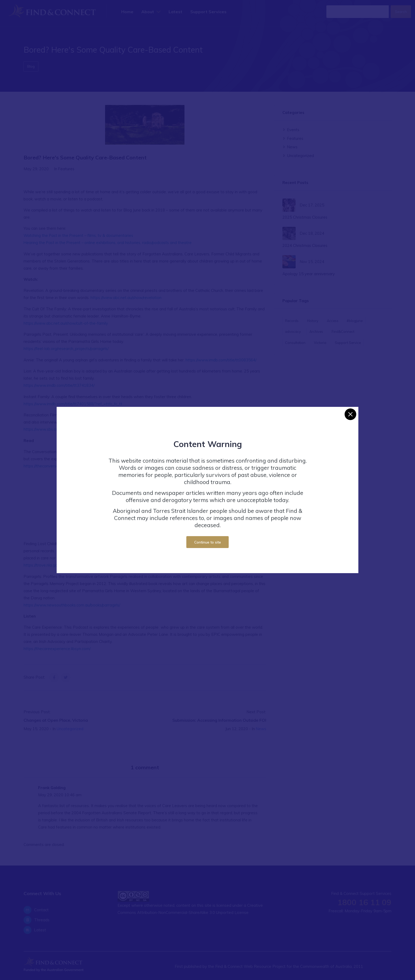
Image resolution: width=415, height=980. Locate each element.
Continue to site (208, 542)
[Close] (350, 414)
